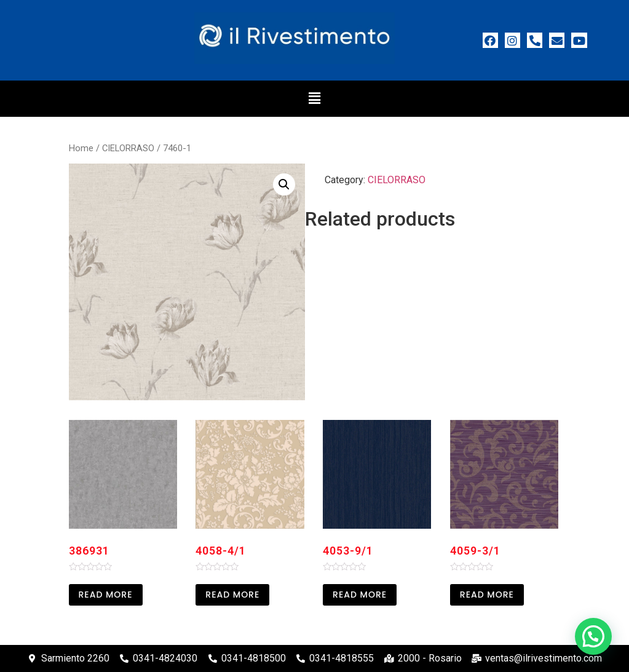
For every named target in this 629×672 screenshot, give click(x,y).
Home (81, 148)
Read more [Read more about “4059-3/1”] (487, 595)
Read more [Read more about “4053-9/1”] (360, 595)
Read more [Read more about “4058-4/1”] (232, 595)
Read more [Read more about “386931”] (106, 595)
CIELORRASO (128, 148)
